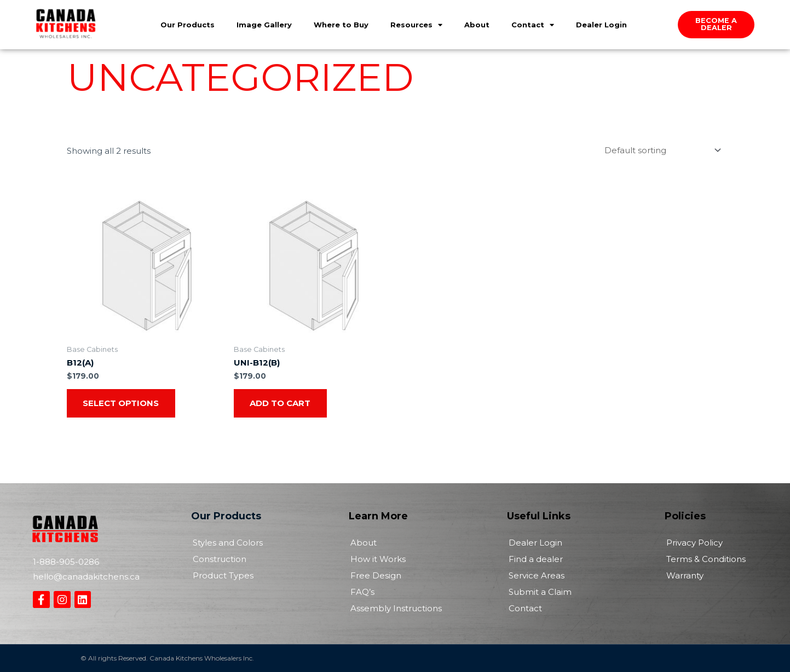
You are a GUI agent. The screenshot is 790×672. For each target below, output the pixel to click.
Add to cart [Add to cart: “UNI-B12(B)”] (281, 403)
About (477, 24)
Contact (533, 24)
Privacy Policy (694, 543)
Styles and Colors (228, 543)
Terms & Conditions (706, 559)
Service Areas (537, 575)
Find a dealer (536, 559)
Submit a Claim (540, 592)
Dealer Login (601, 24)
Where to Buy (341, 24)
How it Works (378, 559)
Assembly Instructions (396, 608)
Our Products (188, 24)
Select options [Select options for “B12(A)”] (121, 403)
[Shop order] (661, 150)
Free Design (376, 575)
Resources (416, 24)
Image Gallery (264, 24)
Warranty (685, 575)
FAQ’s (362, 592)
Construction (220, 559)
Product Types (223, 575)
